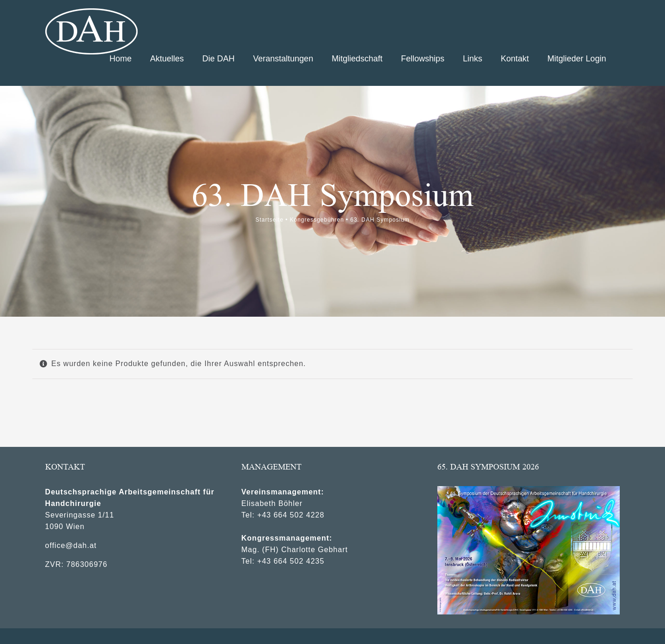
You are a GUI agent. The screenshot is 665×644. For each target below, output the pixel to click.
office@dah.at (71, 541)
